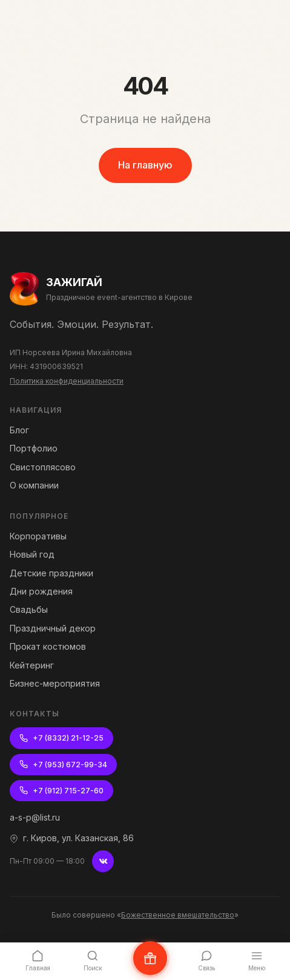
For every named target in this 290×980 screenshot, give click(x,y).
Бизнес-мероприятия (55, 683)
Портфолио (34, 448)
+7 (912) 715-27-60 (61, 791)
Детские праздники (51, 573)
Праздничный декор (53, 628)
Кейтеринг (32, 665)
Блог (19, 430)
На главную (145, 165)
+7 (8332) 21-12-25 (61, 738)
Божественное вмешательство (178, 915)
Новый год (32, 554)
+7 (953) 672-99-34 (63, 765)
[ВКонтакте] (103, 861)
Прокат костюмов (48, 646)
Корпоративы (38, 536)
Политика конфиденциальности (67, 381)
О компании (34, 485)
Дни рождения (41, 591)
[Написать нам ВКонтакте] (150, 958)
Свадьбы (29, 609)
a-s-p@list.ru (35, 817)
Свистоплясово (43, 467)
